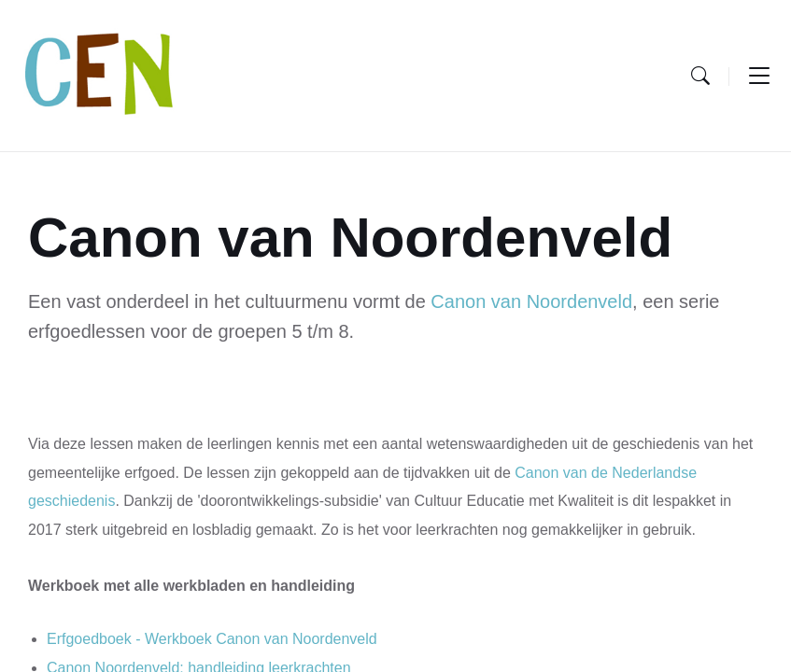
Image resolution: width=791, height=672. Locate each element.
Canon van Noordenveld (531, 301)
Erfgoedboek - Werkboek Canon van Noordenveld (212, 639)
